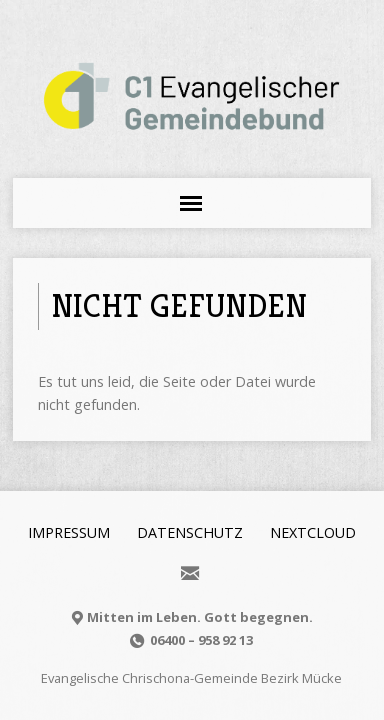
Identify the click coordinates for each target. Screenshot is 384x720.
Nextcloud (313, 532)
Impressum (69, 532)
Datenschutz (190, 532)
